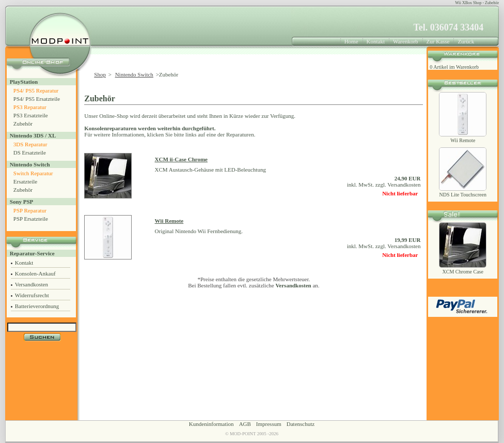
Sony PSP (22, 202)
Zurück (466, 41)
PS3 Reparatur (30, 107)
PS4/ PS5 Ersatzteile (37, 99)
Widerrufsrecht (32, 295)
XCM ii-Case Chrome (181, 159)
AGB (245, 424)
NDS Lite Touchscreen (463, 195)
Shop (100, 74)
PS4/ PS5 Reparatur (36, 90)
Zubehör (23, 124)
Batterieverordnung (37, 306)
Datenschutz (301, 424)
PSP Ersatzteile (31, 219)
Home (351, 41)
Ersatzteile (25, 181)
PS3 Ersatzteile (31, 115)
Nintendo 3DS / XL (33, 135)
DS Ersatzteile (30, 152)
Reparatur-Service (32, 253)
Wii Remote (169, 221)
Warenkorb (406, 41)
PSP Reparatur (30, 210)
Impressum (269, 424)
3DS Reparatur (30, 144)
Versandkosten (31, 284)
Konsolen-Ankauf (35, 273)
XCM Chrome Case (463, 272)
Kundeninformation (211, 424)
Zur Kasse (438, 41)
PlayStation (24, 82)
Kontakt (376, 41)
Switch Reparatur (33, 173)
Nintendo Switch (30, 164)
